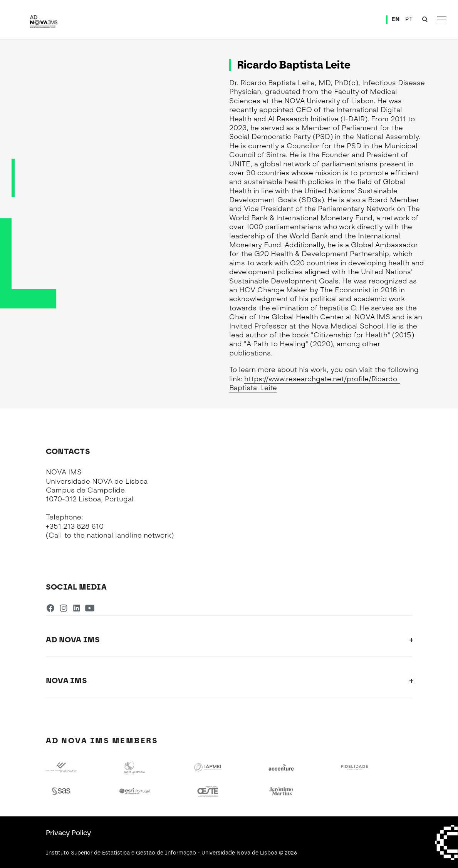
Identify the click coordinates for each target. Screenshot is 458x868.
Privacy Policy (68, 833)
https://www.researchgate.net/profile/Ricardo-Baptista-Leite (315, 383)
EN (396, 19)
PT (409, 19)
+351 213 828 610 (75, 526)
